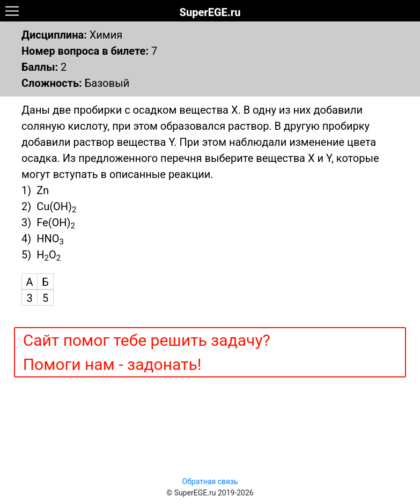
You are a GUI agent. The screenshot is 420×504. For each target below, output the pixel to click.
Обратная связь (210, 481)
